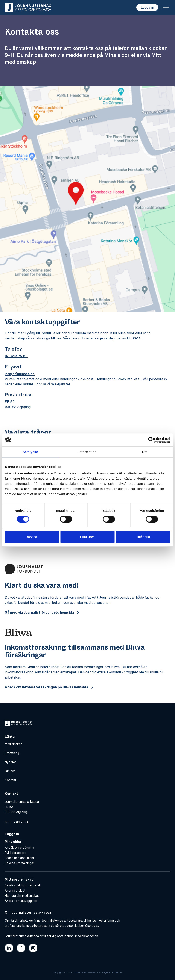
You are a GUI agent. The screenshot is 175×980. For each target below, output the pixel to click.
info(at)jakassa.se (20, 374)
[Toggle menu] (166, 8)
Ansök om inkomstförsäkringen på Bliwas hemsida (47, 687)
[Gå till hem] (28, 8)
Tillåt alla (143, 537)
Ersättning (12, 753)
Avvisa (32, 537)
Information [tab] (88, 452)
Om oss (10, 771)
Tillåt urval (87, 537)
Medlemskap (14, 744)
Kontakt (10, 780)
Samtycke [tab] (30, 452)
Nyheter (10, 762)
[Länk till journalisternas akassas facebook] (21, 948)
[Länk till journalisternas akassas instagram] (33, 948)
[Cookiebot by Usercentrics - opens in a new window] (151, 440)
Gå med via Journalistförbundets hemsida (40, 612)
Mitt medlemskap (19, 879)
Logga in (147, 7)
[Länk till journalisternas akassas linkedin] (9, 948)
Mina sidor (13, 842)
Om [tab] (145, 452)
